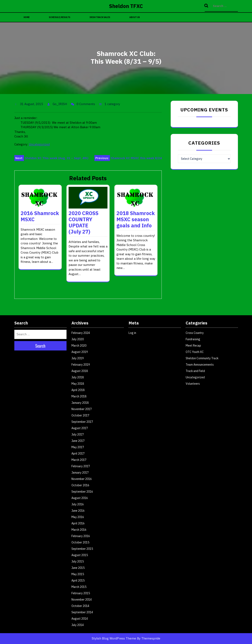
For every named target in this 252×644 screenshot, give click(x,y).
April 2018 (78, 390)
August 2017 (80, 428)
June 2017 (78, 441)
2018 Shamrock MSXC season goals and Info (136, 219)
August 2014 (80, 619)
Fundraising (193, 339)
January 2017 (80, 473)
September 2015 (82, 549)
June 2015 (78, 568)
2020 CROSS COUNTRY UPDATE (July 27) (84, 222)
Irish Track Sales (100, 17)
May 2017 (78, 447)
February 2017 (81, 466)
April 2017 (78, 454)
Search (207, 6)
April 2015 (78, 581)
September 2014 (82, 612)
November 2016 (82, 479)
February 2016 (81, 536)
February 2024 (81, 333)
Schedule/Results (60, 17)
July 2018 (78, 377)
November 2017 (82, 409)
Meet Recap (193, 346)
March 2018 (79, 396)
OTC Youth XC (195, 352)
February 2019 (81, 365)
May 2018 (78, 384)
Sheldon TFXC (126, 6)
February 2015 (81, 593)
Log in (132, 333)
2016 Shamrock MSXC (40, 216)
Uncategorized (39, 144)
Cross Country (195, 333)
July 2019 (78, 358)
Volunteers (193, 384)
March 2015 (79, 587)
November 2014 (82, 600)
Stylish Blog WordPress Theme (114, 638)
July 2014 (78, 625)
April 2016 (78, 523)
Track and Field (195, 371)
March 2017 (79, 460)
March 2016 (79, 530)
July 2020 (78, 339)
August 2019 (80, 352)
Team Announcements (200, 365)
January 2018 (80, 403)
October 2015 (80, 542)
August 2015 (80, 555)
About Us (135, 17)
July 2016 (78, 504)
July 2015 (78, 561)
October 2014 (80, 606)
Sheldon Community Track (202, 358)
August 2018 (80, 371)
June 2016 (78, 511)
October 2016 (80, 485)
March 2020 (79, 346)
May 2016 (78, 517)
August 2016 (80, 498)
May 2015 (78, 574)
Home (27, 17)
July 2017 (78, 434)
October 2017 (80, 415)
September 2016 (82, 492)
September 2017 (82, 422)
